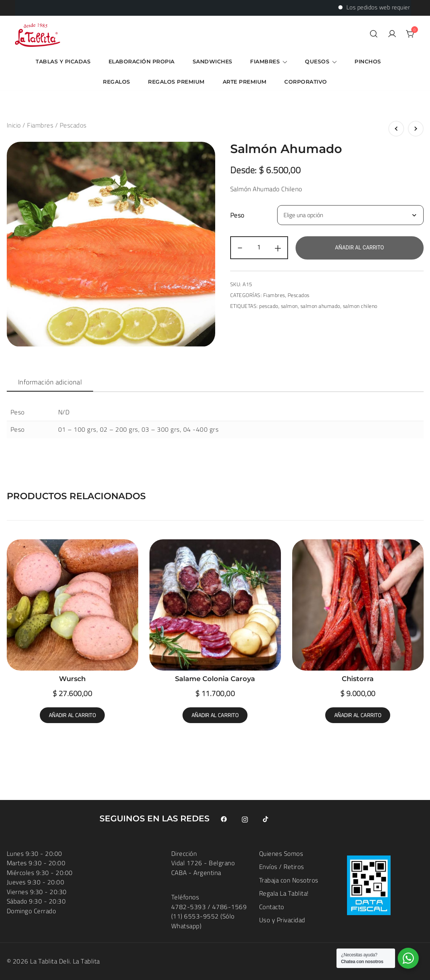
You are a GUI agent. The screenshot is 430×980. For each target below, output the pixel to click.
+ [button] (278, 248)
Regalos (117, 82)
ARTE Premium (245, 82)
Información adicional (50, 382)
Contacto (272, 907)
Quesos (317, 62)
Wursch (72, 679)
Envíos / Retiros (282, 867)
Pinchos (368, 62)
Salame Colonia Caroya (215, 679)
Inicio (14, 125)
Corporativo (306, 82)
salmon (289, 306)
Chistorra (358, 679)
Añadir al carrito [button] (72, 715)
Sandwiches (213, 62)
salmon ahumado (320, 306)
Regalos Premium (176, 82)
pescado (269, 306)
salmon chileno (360, 306)
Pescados (73, 125)
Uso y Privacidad (282, 920)
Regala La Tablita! (284, 893)
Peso (237, 215)
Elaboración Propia (142, 62)
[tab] (50, 382)
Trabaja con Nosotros (289, 880)
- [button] (240, 248)
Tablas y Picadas (63, 62)
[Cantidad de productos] (259, 248)
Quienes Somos (281, 854)
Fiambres (265, 62)
